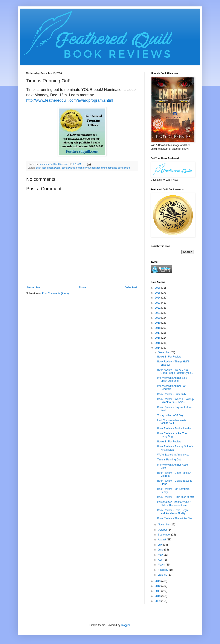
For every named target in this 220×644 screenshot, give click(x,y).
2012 (158, 586)
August (162, 540)
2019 (158, 323)
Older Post (131, 287)
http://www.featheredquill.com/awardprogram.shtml (70, 100)
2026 (158, 288)
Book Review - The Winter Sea (175, 518)
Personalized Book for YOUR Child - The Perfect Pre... (174, 504)
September (165, 535)
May (161, 555)
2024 (158, 298)
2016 (158, 338)
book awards (68, 168)
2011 (158, 591)
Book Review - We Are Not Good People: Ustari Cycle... (175, 371)
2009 (158, 601)
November (164, 525)
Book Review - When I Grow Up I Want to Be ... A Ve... (175, 401)
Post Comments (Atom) (55, 293)
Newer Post (34, 287)
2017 (158, 333)
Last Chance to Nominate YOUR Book (172, 422)
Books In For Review (169, 357)
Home (83, 287)
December (164, 352)
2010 (158, 596)
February (163, 570)
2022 (158, 308)
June (161, 550)
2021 (158, 313)
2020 (158, 318)
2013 (158, 581)
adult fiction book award (48, 168)
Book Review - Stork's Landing (175, 428)
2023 (158, 303)
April (161, 560)
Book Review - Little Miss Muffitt (176, 497)
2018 (158, 328)
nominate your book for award (91, 168)
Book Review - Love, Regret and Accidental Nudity (173, 512)
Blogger (125, 625)
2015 (158, 343)
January (163, 575)
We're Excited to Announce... (174, 455)
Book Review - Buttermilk (172, 394)
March (162, 565)
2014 (158, 348)
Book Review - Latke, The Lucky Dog (172, 435)
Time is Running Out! (169, 460)
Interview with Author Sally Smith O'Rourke (172, 379)
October (163, 530)
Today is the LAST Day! (171, 415)
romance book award (119, 168)
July (161, 545)
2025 (158, 293)
